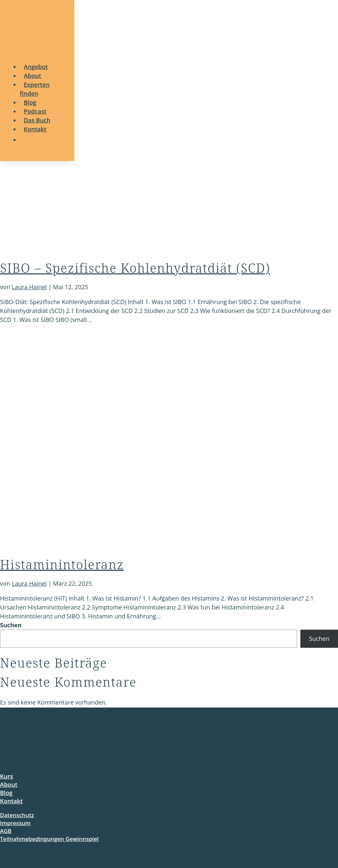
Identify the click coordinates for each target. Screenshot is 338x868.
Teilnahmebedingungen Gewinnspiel (49, 839)
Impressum (15, 823)
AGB (6, 831)
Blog (6, 793)
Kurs (6, 776)
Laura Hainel (29, 287)
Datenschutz (17, 815)
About (9, 784)
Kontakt (11, 801)
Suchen (11, 625)
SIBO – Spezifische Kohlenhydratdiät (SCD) (135, 268)
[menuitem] (36, 67)
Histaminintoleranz (62, 564)
